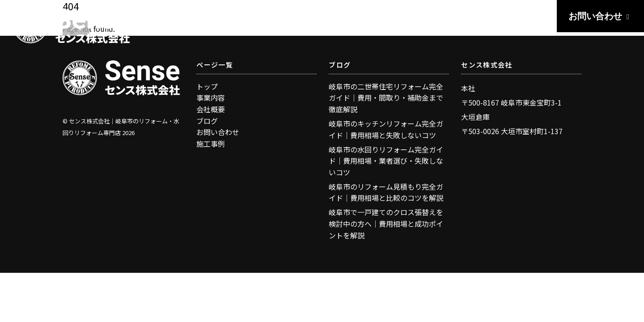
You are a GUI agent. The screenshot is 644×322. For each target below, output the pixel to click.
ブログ (207, 121)
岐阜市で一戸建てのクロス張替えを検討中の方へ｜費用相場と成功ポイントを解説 (386, 223)
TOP (324, 17)
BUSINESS (374, 17)
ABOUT (529, 17)
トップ (207, 86)
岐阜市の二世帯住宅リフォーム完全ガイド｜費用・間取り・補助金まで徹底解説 (386, 98)
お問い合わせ (600, 16)
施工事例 (211, 144)
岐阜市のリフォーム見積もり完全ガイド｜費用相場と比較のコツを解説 (386, 192)
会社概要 (211, 109)
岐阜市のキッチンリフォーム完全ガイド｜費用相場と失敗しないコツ (386, 129)
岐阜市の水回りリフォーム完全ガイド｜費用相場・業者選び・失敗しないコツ (386, 161)
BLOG (481, 17)
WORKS (433, 17)
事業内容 (211, 97)
